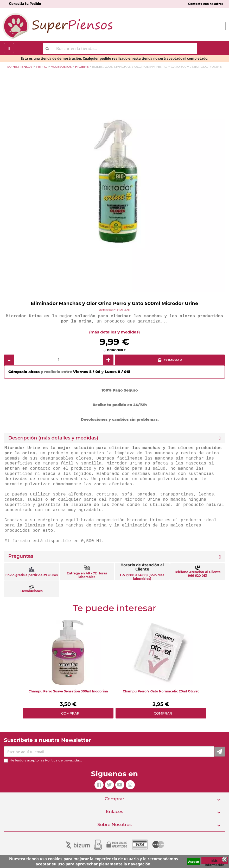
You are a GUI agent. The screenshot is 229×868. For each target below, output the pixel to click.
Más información (215, 861)
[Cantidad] (59, 360)
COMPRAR (173, 360)
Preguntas (21, 556)
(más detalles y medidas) (115, 332)
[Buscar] (120, 48)
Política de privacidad (63, 760)
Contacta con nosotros (206, 4)
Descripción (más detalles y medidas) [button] (53, 438)
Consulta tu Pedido (25, 4)
